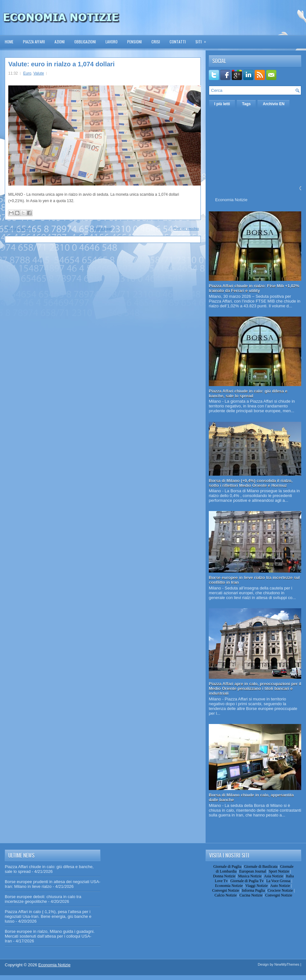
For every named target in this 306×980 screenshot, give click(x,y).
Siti (203, 40)
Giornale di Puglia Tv (247, 881)
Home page (103, 229)
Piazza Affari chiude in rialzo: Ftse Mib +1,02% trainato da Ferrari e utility (254, 288)
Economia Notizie (231, 200)
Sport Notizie (279, 871)
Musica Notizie (250, 876)
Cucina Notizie (251, 895)
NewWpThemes (287, 964)
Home (9, 42)
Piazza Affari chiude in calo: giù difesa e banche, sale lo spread (248, 393)
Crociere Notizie (280, 890)
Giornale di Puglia (227, 867)
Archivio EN (273, 104)
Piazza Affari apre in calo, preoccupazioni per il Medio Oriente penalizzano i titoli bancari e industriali (255, 688)
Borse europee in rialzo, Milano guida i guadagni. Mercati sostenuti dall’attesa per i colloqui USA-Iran (50, 936)
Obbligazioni (85, 42)
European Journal (252, 871)
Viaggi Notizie (257, 886)
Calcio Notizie (226, 895)
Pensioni (135, 42)
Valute (39, 73)
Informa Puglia (253, 890)
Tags (246, 104)
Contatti (178, 42)
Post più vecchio (186, 229)
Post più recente (19, 229)
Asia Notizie (273, 876)
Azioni (60, 42)
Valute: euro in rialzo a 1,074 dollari (61, 64)
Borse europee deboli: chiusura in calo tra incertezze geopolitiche (43, 899)
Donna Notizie (224, 876)
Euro (27, 73)
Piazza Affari (34, 42)
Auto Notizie (280, 886)
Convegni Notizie (226, 890)
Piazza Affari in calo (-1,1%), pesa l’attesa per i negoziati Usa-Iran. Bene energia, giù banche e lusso (48, 916)
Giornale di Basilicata (261, 867)
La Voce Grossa (278, 881)
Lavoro (112, 42)
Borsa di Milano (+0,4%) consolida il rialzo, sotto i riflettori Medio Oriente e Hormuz (251, 483)
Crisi (156, 42)
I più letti (222, 104)
